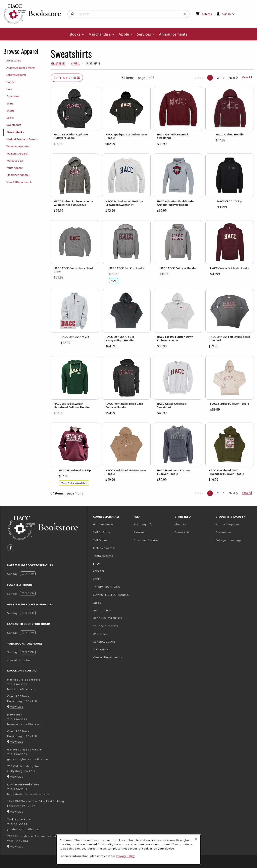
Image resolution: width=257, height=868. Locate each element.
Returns (139, 532)
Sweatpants (14, 125)
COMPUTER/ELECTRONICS (111, 595)
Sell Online (100, 540)
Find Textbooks (104, 524)
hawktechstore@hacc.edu (25, 724)
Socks (10, 118)
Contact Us (182, 532)
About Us (181, 524)
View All (247, 493)
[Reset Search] (185, 14)
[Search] (73, 14)
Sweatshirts (15, 132)
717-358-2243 (17, 789)
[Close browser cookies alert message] (196, 839)
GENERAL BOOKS (104, 642)
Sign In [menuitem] (226, 14)
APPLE (97, 579)
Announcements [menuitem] (173, 34)
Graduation (223, 532)
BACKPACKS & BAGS (107, 587)
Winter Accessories (18, 146)
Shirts (10, 103)
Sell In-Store (102, 532)
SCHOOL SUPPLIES (106, 626)
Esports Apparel (16, 75)
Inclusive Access (104, 548)
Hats (9, 89)
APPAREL (99, 571)
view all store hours (21, 660)
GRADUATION (102, 610)
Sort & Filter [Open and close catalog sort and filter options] (67, 78)
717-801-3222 (17, 824)
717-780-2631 (17, 719)
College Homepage (234, 540)
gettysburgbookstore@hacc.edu (29, 759)
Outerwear (13, 96)
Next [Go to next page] (233, 78)
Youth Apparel (15, 168)
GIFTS (97, 603)
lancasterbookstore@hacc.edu (28, 794)
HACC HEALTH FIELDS (108, 618)
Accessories (14, 60)
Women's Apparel (17, 154)
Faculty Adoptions (228, 524)
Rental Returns (103, 556)
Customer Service (146, 540)
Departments (58, 63)
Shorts (10, 111)
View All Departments (19, 182)
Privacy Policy (125, 856)
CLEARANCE (101, 649)
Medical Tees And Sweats (22, 139)
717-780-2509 (17, 684)
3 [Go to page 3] (224, 78)
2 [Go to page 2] (218, 78)
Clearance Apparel (18, 175)
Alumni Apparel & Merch (21, 68)
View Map (17, 707)
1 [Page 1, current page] (210, 78)
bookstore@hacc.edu (22, 689)
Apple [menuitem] (124, 34)
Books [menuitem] (75, 34)
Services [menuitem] (144, 34)
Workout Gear (15, 161)
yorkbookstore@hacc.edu (25, 829)
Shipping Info (143, 524)
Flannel (11, 82)
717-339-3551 (17, 754)
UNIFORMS (100, 634)
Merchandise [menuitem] (99, 34)
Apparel (75, 63)
